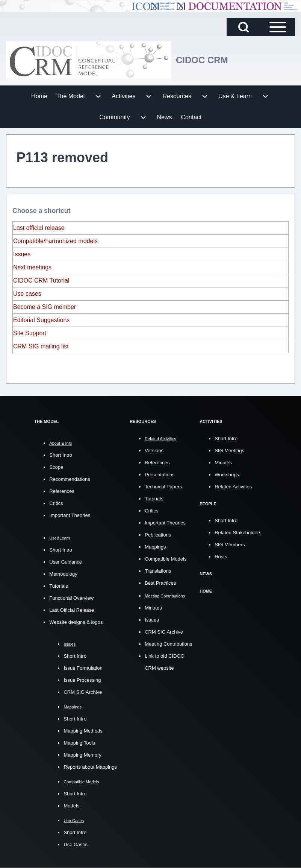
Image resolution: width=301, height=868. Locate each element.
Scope (56, 467)
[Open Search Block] (244, 27)
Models (71, 806)
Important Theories (70, 515)
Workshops (227, 474)
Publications (158, 534)
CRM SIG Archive (83, 692)
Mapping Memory (82, 755)
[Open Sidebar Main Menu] (278, 27)
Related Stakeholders (238, 532)
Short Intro (61, 455)
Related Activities (233, 486)
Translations (158, 571)
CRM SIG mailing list (41, 346)
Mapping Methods (83, 731)
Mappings (155, 546)
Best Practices (160, 583)
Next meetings (32, 267)
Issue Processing (82, 680)
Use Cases (76, 844)
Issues (22, 254)
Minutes (153, 607)
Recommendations (70, 479)
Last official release (39, 228)
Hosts (221, 556)
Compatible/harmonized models (55, 241)
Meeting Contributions (168, 644)
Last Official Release (72, 610)
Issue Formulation (83, 668)
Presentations (160, 474)
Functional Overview (71, 598)
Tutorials (58, 586)
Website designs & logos (76, 622)
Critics (56, 503)
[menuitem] (39, 96)
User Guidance (66, 562)
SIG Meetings (229, 450)
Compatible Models (166, 559)
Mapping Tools (79, 743)
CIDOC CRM (202, 60)
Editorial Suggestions (41, 320)
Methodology (63, 574)
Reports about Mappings (90, 767)
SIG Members (230, 544)
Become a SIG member (45, 307)
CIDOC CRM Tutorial (41, 280)
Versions (154, 450)
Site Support (30, 333)
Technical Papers (163, 486)
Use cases (27, 294)
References (62, 491)
